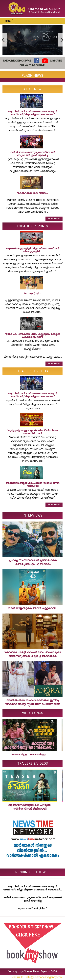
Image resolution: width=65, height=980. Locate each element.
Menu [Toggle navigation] (9, 21)
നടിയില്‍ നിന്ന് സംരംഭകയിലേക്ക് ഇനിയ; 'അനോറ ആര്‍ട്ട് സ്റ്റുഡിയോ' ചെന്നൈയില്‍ (32, 702)
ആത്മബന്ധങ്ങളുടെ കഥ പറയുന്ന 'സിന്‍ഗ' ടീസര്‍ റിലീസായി (28, 807)
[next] (61, 40)
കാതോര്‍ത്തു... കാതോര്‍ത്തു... (28, 755)
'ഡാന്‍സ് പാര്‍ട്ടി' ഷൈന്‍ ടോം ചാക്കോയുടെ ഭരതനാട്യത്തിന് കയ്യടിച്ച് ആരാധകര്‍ (32, 654)
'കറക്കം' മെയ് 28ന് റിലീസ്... (32, 909)
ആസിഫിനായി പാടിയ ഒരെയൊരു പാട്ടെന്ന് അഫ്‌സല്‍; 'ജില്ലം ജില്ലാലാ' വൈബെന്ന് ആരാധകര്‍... (32, 888)
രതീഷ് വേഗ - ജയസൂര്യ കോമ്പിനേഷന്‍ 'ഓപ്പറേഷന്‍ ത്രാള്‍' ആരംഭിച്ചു (32, 899)
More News (54, 219)
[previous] (4, 40)
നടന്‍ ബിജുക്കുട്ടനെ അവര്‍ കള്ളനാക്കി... (32, 608)
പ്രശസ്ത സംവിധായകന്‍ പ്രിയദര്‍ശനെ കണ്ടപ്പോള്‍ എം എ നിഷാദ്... (32, 562)
